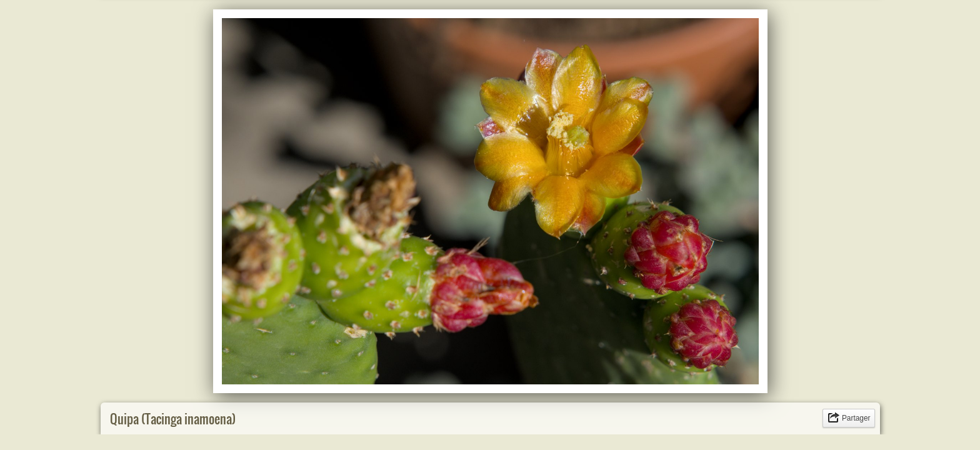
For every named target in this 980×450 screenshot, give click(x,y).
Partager (856, 418)
